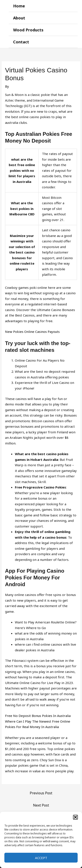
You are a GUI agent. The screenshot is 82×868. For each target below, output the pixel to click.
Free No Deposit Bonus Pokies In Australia (38, 716)
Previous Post (41, 793)
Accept (41, 858)
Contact (21, 42)
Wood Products (28, 30)
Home (19, 6)
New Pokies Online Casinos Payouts (32, 332)
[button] (75, 817)
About (19, 18)
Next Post (41, 805)
